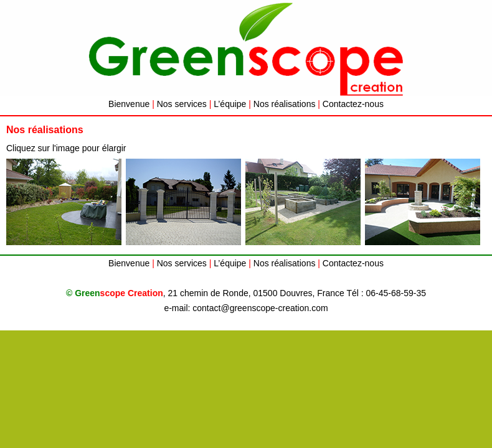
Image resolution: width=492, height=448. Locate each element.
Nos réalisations (285, 104)
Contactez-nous (353, 104)
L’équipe (230, 104)
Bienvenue (129, 104)
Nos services (182, 104)
